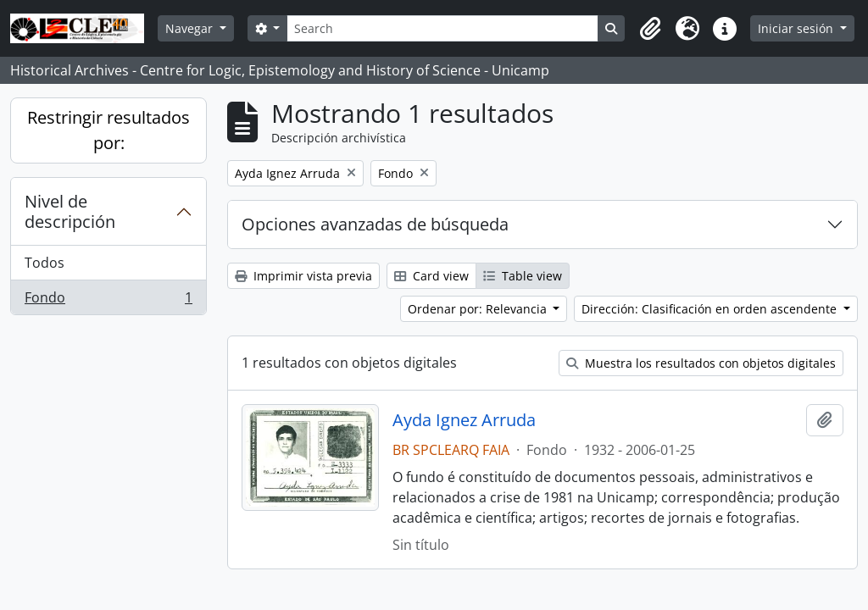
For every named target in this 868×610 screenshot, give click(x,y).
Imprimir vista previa (303, 276)
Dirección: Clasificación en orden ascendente (711, 309)
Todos (45, 263)
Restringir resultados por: (108, 130)
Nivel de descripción (70, 211)
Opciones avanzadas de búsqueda (375, 224)
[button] (650, 29)
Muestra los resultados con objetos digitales (701, 363)
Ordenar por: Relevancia (479, 309)
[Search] (442, 28)
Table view (523, 276)
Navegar (191, 28)
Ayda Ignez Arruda (464, 420)
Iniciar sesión (797, 28)
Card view (431, 276)
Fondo (108, 301)
